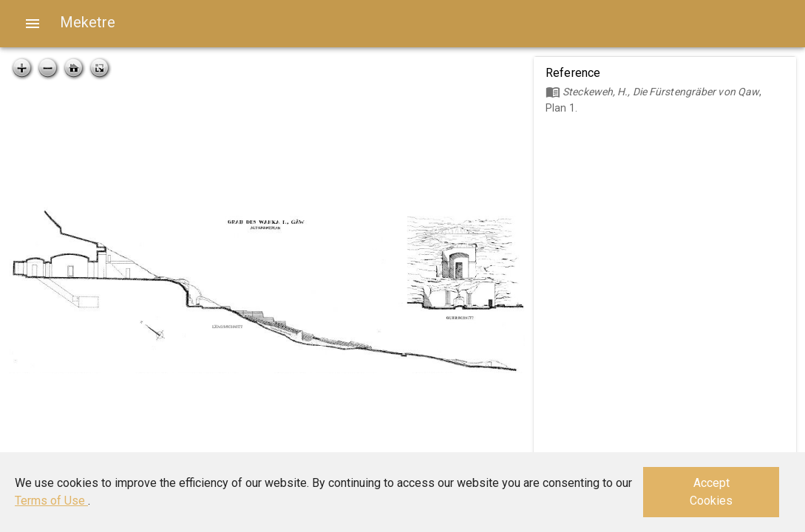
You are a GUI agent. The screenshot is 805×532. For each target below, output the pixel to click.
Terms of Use (51, 501)
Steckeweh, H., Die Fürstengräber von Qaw (661, 92)
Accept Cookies (711, 492)
